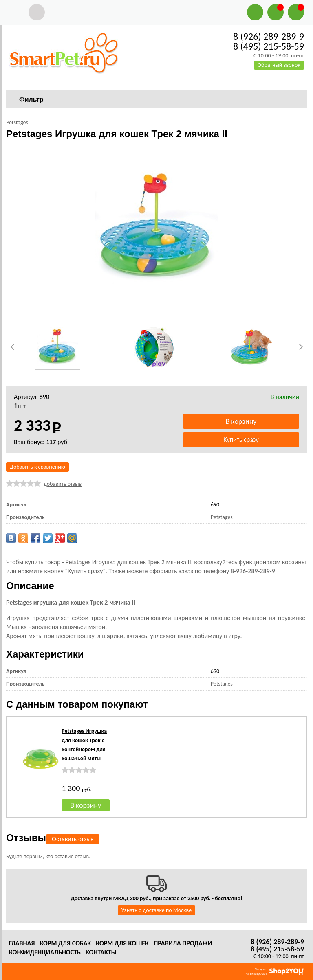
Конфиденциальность (45, 952)
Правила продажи (183, 943)
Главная (22, 943)
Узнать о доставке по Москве (156, 910)
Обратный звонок (279, 65)
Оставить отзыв (73, 839)
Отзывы (26, 838)
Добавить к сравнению (37, 467)
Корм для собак (65, 943)
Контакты (101, 952)
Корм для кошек (122, 943)
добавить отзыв (63, 484)
